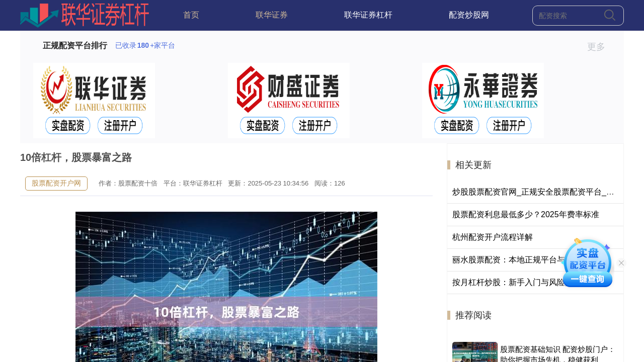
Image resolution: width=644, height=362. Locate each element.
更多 (600, 47)
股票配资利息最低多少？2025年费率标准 (526, 214)
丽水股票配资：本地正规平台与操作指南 (525, 260)
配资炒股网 (469, 15)
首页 (191, 15)
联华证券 (272, 15)
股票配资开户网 (56, 183)
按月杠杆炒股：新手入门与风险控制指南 (525, 282)
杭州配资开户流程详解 (493, 237)
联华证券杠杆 (368, 15)
